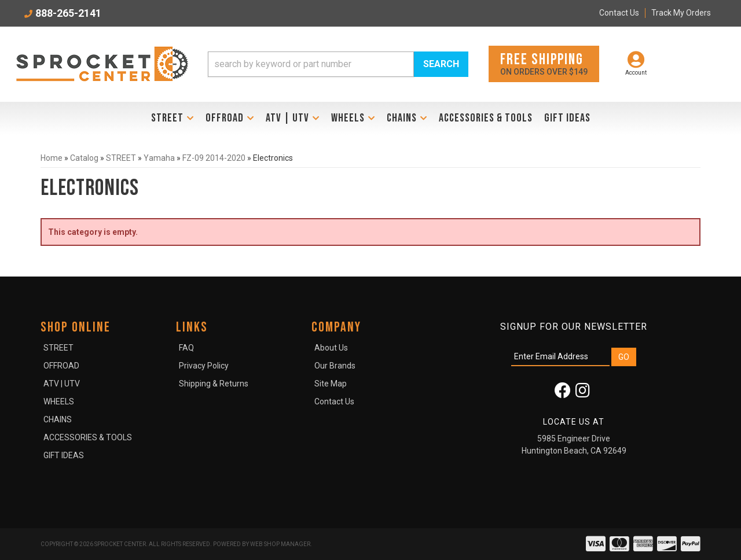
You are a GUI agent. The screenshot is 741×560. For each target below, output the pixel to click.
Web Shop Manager (280, 544)
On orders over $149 (544, 63)
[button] (338, 64)
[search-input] (311, 64)
